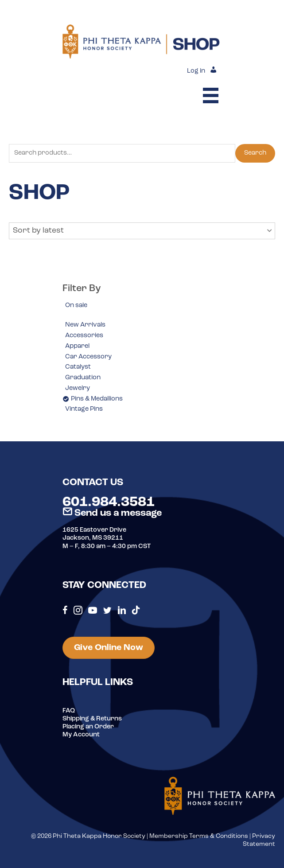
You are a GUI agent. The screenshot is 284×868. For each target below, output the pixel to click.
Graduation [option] (83, 378)
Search (255, 153)
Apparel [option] (77, 346)
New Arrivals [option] (85, 325)
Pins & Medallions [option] (97, 399)
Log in (196, 71)
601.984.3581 (109, 502)
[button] (142, 231)
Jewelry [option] (78, 388)
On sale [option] (76, 306)
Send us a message (112, 513)
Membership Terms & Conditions (199, 836)
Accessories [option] (84, 336)
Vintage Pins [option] (84, 409)
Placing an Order (88, 727)
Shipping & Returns (92, 719)
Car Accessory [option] (88, 357)
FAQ (69, 711)
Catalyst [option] (78, 367)
